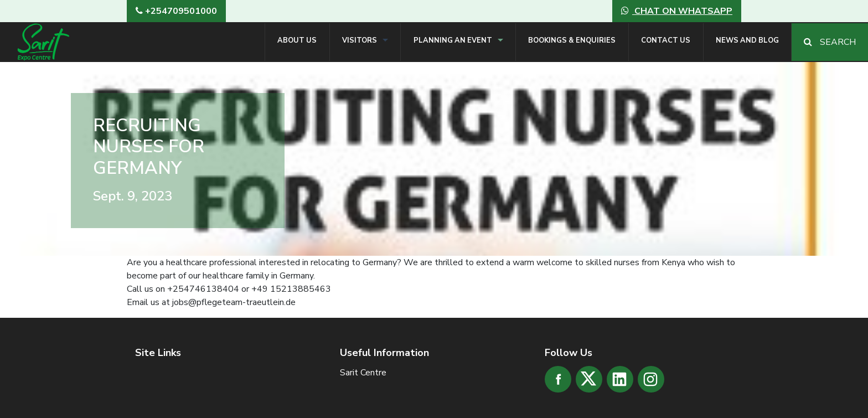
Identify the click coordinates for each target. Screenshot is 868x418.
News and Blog (747, 40)
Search (830, 42)
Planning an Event (453, 40)
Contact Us (666, 40)
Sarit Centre (363, 373)
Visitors (360, 40)
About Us (297, 40)
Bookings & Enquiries (572, 40)
